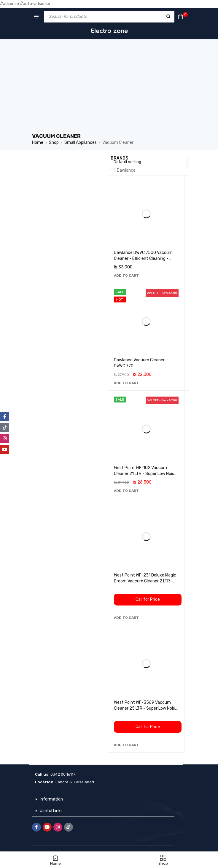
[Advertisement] (109, 88)
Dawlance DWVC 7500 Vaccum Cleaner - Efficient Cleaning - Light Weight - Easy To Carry (143, 259)
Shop (54, 142)
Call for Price (148, 599)
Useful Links (51, 811)
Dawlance (126, 170)
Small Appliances (81, 142)
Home (38, 142)
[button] (126, 276)
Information (51, 799)
